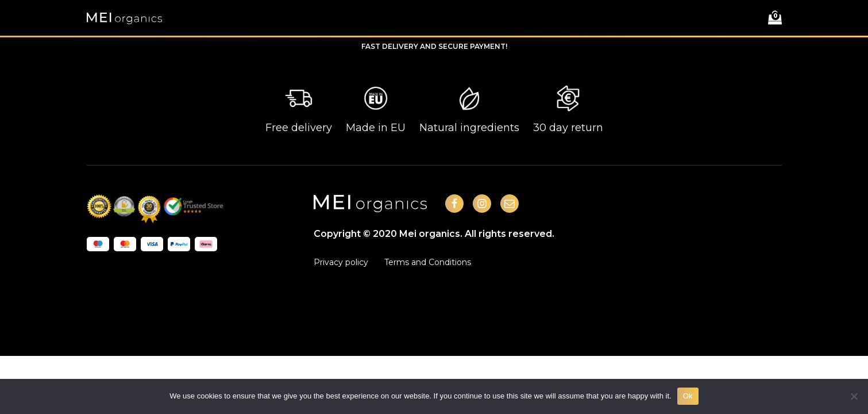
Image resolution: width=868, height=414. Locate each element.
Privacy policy (341, 262)
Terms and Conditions (428, 262)
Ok (688, 396)
